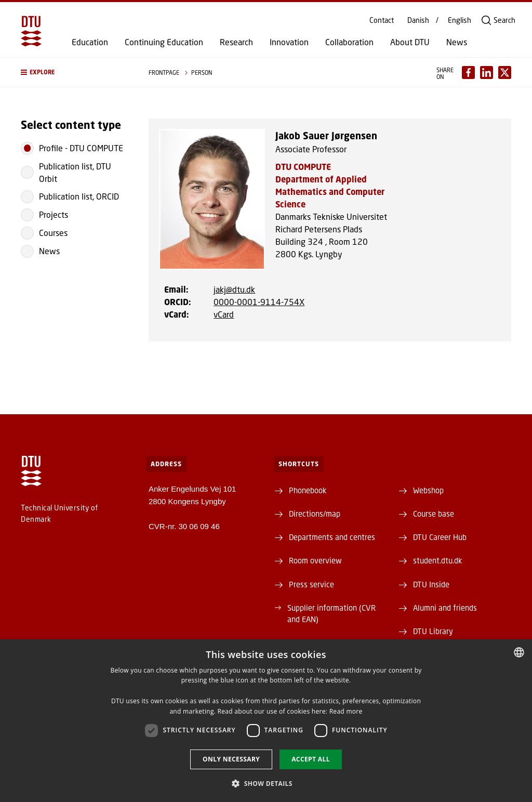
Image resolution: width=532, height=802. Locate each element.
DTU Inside (431, 584)
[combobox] (519, 652)
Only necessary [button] (231, 759)
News (457, 42)
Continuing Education (164, 42)
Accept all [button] (311, 759)
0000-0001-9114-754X (259, 302)
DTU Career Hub (440, 537)
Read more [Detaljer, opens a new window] (346, 711)
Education (90, 42)
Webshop (428, 490)
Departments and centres (332, 537)
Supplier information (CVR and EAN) (331, 613)
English (460, 20)
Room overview (315, 560)
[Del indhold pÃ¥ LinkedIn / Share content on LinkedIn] (487, 73)
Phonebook (308, 490)
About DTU (410, 42)
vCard (224, 314)
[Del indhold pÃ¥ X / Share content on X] (505, 73)
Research (236, 42)
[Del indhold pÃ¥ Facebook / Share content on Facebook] (468, 73)
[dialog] (266, 721)
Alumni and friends (445, 608)
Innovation (289, 42)
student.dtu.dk (437, 560)
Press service (311, 584)
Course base (434, 514)
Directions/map (315, 514)
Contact (382, 20)
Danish (418, 20)
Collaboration (349, 42)
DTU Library (433, 631)
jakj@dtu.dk (234, 289)
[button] (74, 72)
